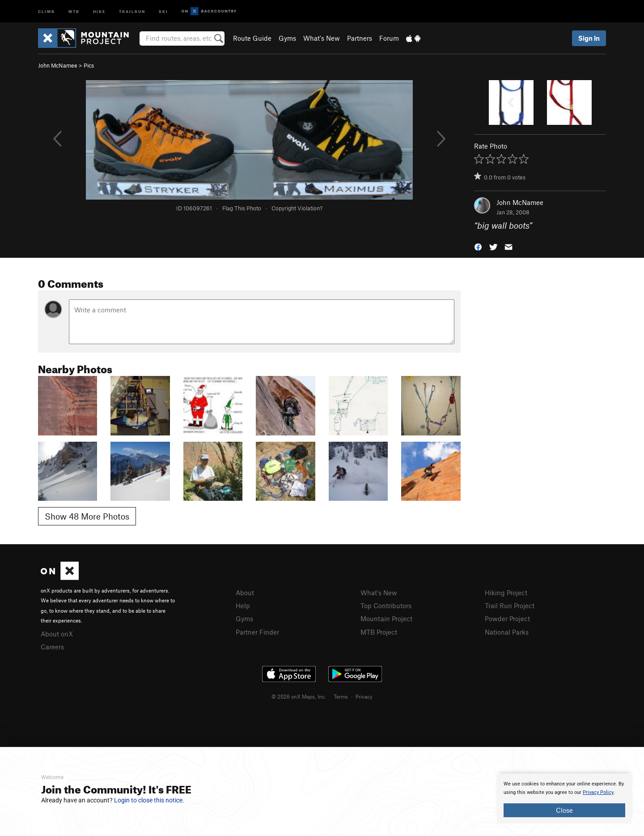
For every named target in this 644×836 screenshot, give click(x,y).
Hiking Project (506, 593)
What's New (322, 38)
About (245, 593)
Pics (89, 65)
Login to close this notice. (149, 800)
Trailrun (132, 11)
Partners (360, 38)
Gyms (287, 38)
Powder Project (507, 618)
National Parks (507, 632)
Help (243, 606)
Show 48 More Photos (87, 516)
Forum (389, 38)
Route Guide (252, 38)
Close (564, 810)
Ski (163, 11)
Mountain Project (386, 618)
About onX (57, 634)
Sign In (589, 38)
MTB (74, 11)
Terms (341, 696)
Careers (52, 647)
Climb (47, 11)
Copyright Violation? (297, 208)
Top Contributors (386, 606)
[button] (478, 246)
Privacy (364, 696)
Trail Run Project (510, 606)
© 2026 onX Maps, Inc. (299, 696)
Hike (99, 11)
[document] (564, 798)
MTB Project (379, 632)
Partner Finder (257, 632)
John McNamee (58, 65)
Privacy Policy (598, 792)
